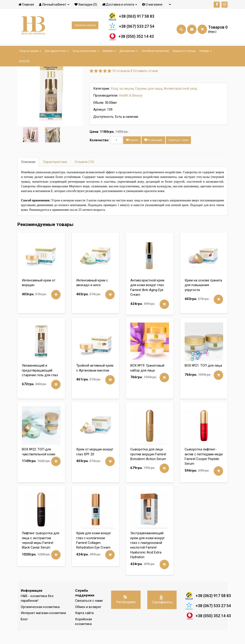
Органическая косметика (40, 620)
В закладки (153, 153)
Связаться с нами (89, 614)
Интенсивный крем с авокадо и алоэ (92, 296)
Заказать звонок (85, 26)
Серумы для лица (149, 102)
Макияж (109, 51)
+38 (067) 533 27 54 (131, 27)
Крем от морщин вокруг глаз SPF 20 (95, 465)
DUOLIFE (24, 61)
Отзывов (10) (84, 175)
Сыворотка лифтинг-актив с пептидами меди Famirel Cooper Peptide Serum (204, 470)
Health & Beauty (131, 109)
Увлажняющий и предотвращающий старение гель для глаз (40, 384)
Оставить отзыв (145, 84)
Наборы (206, 51)
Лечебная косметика (155, 51)
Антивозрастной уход (180, 102)
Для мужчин (129, 51)
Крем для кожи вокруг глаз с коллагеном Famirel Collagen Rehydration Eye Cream (94, 554)
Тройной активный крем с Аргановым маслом (95, 381)
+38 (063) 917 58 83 (131, 17)
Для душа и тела (57, 51)
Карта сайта (84, 626)
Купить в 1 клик (178, 154)
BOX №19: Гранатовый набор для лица (147, 381)
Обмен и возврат (88, 620)
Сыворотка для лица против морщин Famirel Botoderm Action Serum (148, 468)
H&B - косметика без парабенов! (37, 612)
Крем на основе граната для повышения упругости (203, 299)
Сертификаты (162, 613)
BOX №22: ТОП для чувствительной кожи (39, 465)
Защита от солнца (184, 51)
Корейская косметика (83, 635)
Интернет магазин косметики (43, 626)
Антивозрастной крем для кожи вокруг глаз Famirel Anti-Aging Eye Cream (147, 301)
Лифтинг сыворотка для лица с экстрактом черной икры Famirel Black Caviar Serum (41, 554)
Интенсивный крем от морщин (39, 296)
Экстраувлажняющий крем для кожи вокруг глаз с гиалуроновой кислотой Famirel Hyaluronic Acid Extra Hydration (148, 558)
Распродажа (126, 613)
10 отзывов (121, 84)
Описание (28, 175)
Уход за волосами (86, 51)
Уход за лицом (30, 51)
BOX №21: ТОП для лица (203, 379)
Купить (132, 153)
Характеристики (55, 175)
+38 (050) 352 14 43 (132, 37)
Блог (24, 633)
